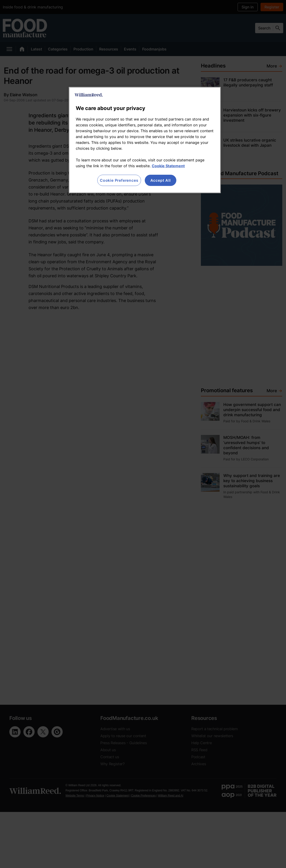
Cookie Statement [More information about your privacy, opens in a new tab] (168, 166)
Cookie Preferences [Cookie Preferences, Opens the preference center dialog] (119, 180)
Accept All (161, 180)
